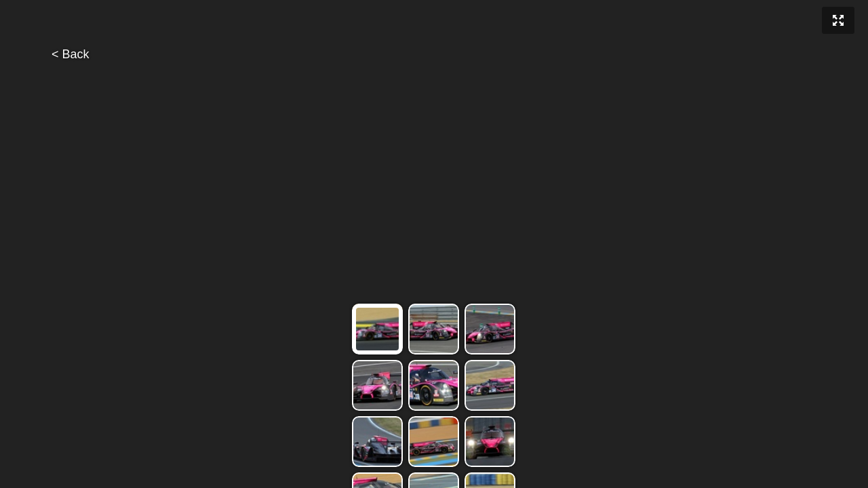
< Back (71, 54)
